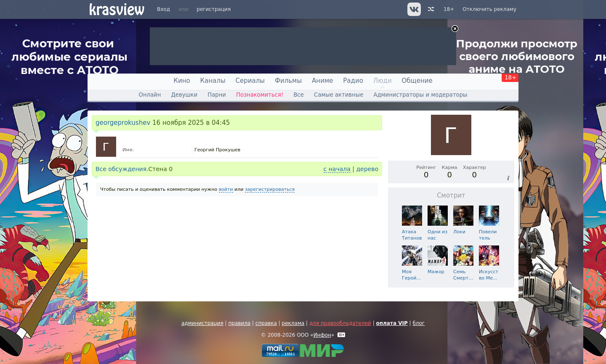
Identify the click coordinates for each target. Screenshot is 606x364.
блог (419, 323)
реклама (293, 323)
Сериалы (250, 81)
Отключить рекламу (489, 9)
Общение (417, 81)
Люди (383, 81)
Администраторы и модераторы (420, 95)
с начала (337, 169)
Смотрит (451, 195)
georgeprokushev (123, 123)
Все (298, 95)
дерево (367, 169)
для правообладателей (340, 323)
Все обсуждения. (122, 169)
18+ (449, 9)
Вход (163, 9)
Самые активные (339, 95)
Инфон (322, 335)
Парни (217, 95)
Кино (182, 81)
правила (239, 323)
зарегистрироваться (270, 189)
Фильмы (288, 81)
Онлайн (150, 95)
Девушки (184, 95)
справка (266, 323)
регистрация (214, 9)
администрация (202, 323)
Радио (353, 81)
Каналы (213, 81)
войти (226, 189)
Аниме (322, 81)
